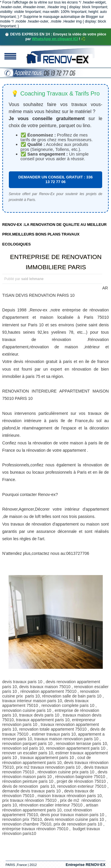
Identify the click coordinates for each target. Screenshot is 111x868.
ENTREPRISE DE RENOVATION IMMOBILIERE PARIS (56, 262)
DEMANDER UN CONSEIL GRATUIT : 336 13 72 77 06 (55, 179)
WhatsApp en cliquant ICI (55, 39)
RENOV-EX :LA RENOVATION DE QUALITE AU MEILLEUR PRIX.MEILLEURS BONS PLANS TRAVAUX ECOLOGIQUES (55, 234)
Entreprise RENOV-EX (86, 865)
